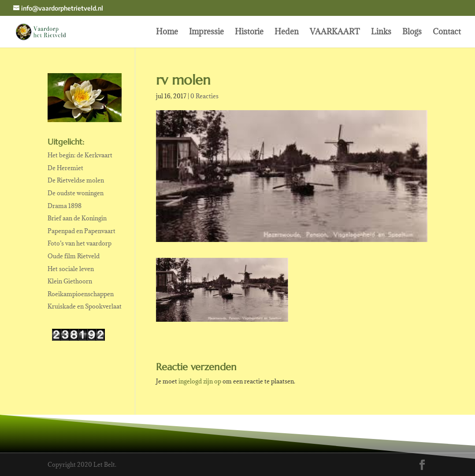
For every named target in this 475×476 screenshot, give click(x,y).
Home (167, 33)
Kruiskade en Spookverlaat (85, 306)
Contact (447, 33)
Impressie (206, 33)
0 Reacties (204, 96)
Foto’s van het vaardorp (80, 243)
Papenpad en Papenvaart (82, 231)
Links (381, 33)
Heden (287, 33)
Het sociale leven (71, 269)
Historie (249, 33)
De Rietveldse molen (76, 180)
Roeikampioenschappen (81, 294)
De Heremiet (65, 168)
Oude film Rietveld (74, 256)
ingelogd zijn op (200, 381)
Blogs (412, 33)
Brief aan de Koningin (77, 218)
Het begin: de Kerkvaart (80, 155)
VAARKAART (335, 33)
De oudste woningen (76, 193)
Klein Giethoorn (70, 281)
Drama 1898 (65, 206)
